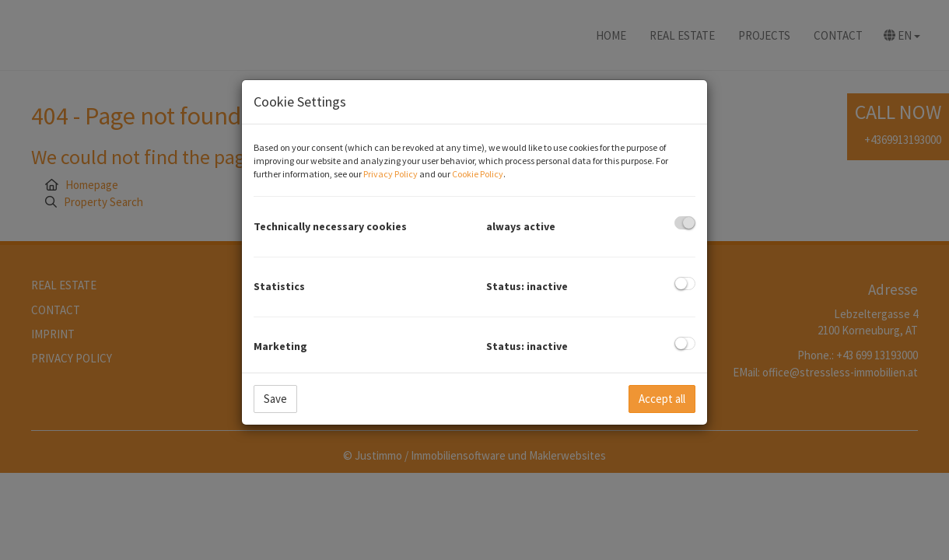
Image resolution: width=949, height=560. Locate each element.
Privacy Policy (390, 174)
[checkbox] (685, 223)
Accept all (662, 399)
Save (275, 399)
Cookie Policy (478, 174)
